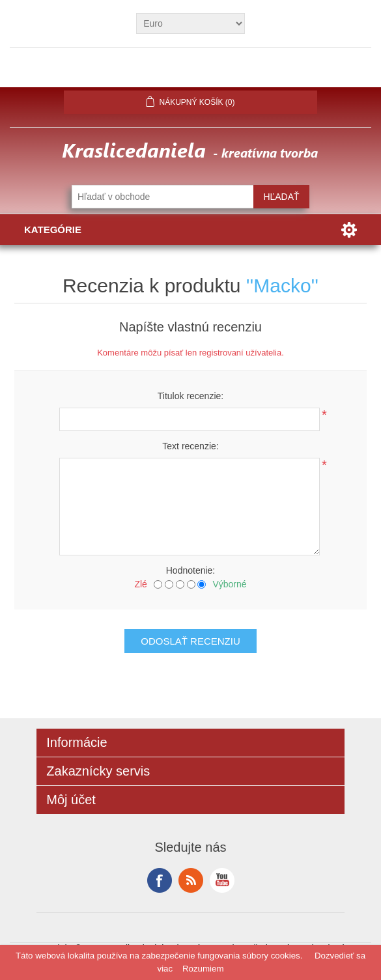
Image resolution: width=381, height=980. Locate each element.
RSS (191, 880)
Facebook (160, 880)
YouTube (222, 880)
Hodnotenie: (191, 570)
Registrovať (117, 72)
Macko (282, 286)
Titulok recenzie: (190, 396)
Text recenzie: (190, 446)
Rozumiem (203, 969)
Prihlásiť (191, 72)
